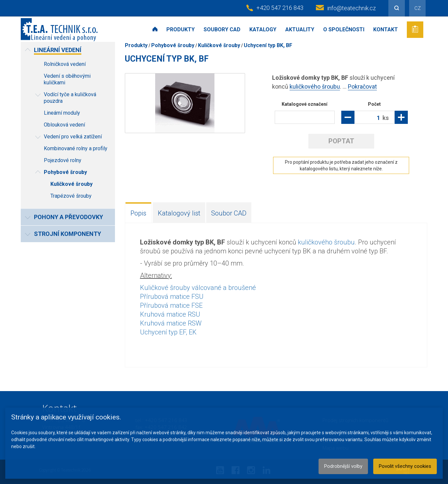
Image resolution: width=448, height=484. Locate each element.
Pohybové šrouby (173, 45)
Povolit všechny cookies (405, 466)
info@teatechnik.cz (351, 8)
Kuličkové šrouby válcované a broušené (198, 288)
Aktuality (300, 29)
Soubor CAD (229, 213)
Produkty (181, 29)
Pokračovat (362, 86)
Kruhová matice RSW (171, 323)
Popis (138, 213)
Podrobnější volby (343, 466)
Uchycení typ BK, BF (268, 45)
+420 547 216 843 (280, 8)
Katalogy (263, 29)
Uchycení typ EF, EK (168, 332)
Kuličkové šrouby (219, 45)
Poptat (341, 141)
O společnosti (344, 29)
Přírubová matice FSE (171, 305)
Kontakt (386, 29)
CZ (418, 8)
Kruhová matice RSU (170, 314)
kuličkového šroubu (315, 86)
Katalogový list (179, 213)
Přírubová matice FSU (172, 297)
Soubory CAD (222, 29)
